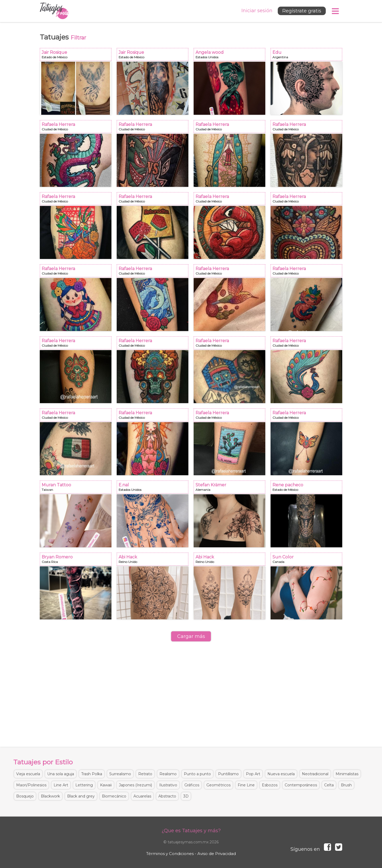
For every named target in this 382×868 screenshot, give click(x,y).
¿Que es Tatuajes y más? (191, 831)
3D (186, 796)
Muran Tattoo (77, 489)
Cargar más (191, 636)
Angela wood (231, 56)
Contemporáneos (301, 785)
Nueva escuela (281, 774)
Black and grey (81, 796)
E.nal (154, 489)
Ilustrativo (168, 785)
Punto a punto (197, 774)
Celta (329, 785)
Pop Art (253, 774)
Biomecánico (114, 796)
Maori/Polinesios (31, 785)
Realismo (168, 774)
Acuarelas (142, 796)
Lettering (84, 785)
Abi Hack (154, 561)
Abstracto (167, 796)
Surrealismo (120, 774)
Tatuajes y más (54, 11)
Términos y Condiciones (170, 854)
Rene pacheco (308, 489)
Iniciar (257, 11)
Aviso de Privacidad (217, 854)
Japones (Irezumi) (135, 785)
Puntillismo (228, 774)
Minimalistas (347, 774)
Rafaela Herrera (77, 128)
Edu (308, 56)
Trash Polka (92, 774)
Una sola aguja (61, 774)
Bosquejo (25, 796)
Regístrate (302, 11)
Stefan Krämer (231, 489)
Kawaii (106, 785)
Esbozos (270, 785)
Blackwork (50, 796)
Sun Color (308, 561)
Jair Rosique (77, 56)
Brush (346, 785)
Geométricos (218, 785)
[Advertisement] (191, 700)
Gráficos (192, 785)
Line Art (61, 785)
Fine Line (246, 785)
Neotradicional (315, 774)
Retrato (145, 774)
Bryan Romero (77, 561)
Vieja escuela (28, 774)
